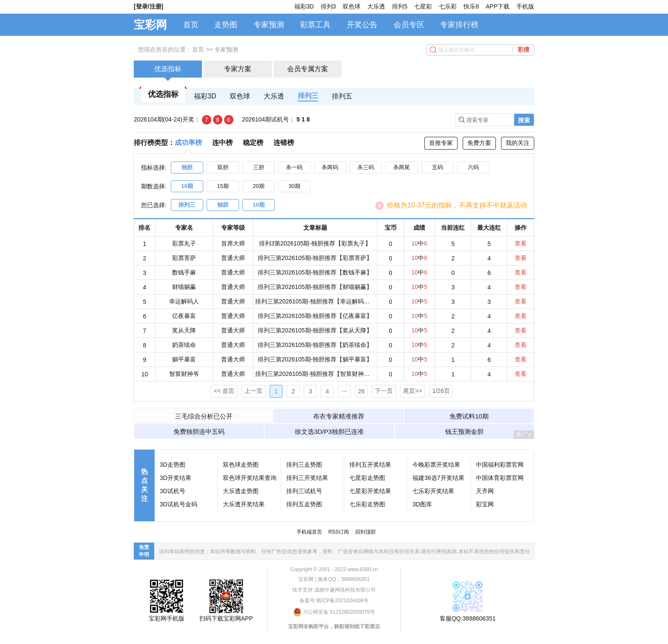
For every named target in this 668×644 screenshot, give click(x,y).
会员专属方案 (308, 69)
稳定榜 (253, 143)
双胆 (223, 167)
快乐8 (471, 6)
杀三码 (366, 167)
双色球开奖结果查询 (250, 478)
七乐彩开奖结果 (433, 491)
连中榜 (222, 143)
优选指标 (168, 69)
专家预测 (269, 25)
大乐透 (376, 6)
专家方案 (238, 69)
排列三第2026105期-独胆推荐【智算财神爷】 (315, 374)
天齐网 (485, 491)
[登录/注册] (148, 6)
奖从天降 (184, 330)
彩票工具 (315, 25)
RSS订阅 (339, 532)
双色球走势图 (241, 465)
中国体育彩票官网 (500, 478)
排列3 (328, 6)
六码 (473, 167)
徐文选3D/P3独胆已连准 (329, 432)
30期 (294, 186)
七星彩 (423, 6)
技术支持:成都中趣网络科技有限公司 (334, 590)
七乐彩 (448, 6)
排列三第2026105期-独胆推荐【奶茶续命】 (315, 345)
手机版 (525, 6)
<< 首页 (224, 391)
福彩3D (304, 6)
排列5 (400, 6)
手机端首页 (309, 532)
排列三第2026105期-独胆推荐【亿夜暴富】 (315, 316)
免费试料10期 (469, 416)
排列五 (342, 96)
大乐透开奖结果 (244, 504)
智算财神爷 (184, 374)
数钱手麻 (184, 272)
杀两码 (330, 167)
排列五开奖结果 (370, 465)
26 (362, 391)
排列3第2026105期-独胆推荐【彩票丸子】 (315, 243)
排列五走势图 (304, 504)
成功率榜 (188, 143)
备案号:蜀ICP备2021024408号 (334, 601)
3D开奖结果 (176, 478)
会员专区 (409, 25)
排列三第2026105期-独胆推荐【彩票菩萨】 (315, 258)
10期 (187, 186)
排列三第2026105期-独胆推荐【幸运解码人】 (315, 301)
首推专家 (441, 143)
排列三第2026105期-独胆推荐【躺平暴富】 (315, 359)
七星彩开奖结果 (370, 491)
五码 (438, 167)
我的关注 (518, 143)
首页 (191, 25)
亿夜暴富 (184, 316)
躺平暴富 (184, 359)
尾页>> (412, 391)
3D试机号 (173, 491)
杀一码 (294, 167)
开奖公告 (362, 25)
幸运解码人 (184, 301)
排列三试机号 (304, 491)
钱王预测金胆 (464, 432)
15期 (223, 186)
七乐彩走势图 (367, 504)
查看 (521, 243)
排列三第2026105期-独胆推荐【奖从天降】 (315, 330)
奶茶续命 (184, 345)
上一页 (253, 391)
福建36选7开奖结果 (438, 478)
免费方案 (479, 143)
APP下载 (498, 6)
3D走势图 (173, 465)
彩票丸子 (184, 243)
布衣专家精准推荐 (339, 416)
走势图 (226, 25)
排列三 (308, 96)
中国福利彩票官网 (500, 465)
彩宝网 (485, 504)
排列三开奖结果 (307, 478)
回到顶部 (366, 532)
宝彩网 (150, 25)
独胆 (187, 167)
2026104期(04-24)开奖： (167, 119)
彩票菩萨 (184, 258)
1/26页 (441, 391)
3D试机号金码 (179, 504)
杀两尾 (402, 167)
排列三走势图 (304, 465)
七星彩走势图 (367, 478)
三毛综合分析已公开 (204, 416)
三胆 (259, 167)
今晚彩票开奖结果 (436, 465)
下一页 (384, 391)
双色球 (351, 6)
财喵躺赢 (184, 287)
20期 (258, 186)
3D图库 (422, 504)
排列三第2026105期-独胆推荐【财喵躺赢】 (315, 287)
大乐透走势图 (241, 491)
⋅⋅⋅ (344, 391)
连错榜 (284, 143)
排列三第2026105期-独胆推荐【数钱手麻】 (315, 272)
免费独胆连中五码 (199, 432)
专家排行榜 (459, 25)
